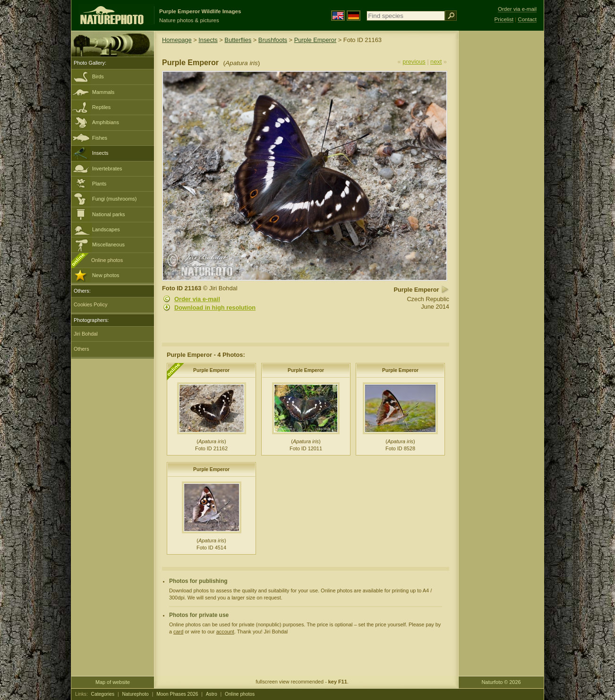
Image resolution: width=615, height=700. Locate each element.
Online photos (107, 260)
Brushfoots (273, 40)
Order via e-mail (197, 299)
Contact (527, 19)
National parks (109, 214)
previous (414, 62)
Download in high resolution (215, 308)
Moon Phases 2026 (177, 694)
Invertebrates (107, 169)
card (178, 632)
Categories (103, 694)
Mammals (103, 92)
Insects (100, 153)
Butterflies (238, 40)
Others (81, 349)
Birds (98, 76)
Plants (99, 184)
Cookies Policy (90, 304)
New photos (106, 275)
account (225, 632)
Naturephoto (135, 694)
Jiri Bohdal (86, 334)
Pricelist (504, 19)
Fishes (100, 138)
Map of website (113, 682)
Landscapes (106, 229)
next (436, 62)
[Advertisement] (501, 182)
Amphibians (106, 122)
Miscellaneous (108, 245)
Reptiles (101, 107)
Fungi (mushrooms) (114, 199)
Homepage (177, 40)
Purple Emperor (316, 40)
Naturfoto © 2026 (501, 682)
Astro (212, 694)
